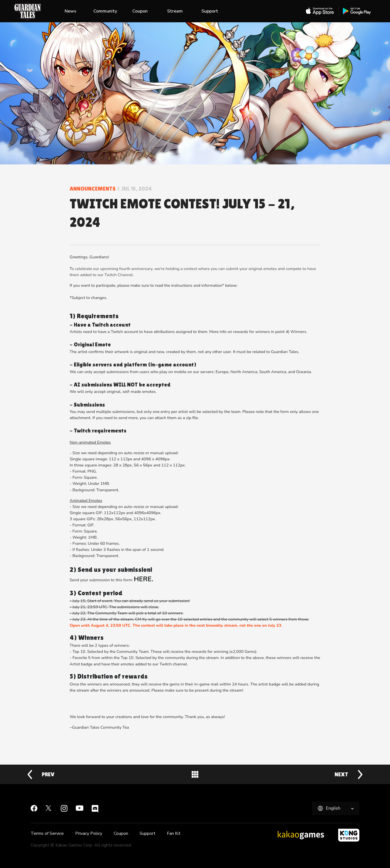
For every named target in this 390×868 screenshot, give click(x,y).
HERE (143, 579)
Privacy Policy (89, 833)
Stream (175, 11)
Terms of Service (47, 833)
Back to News (195, 774)
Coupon (140, 11)
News (70, 11)
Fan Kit (174, 833)
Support (210, 11)
